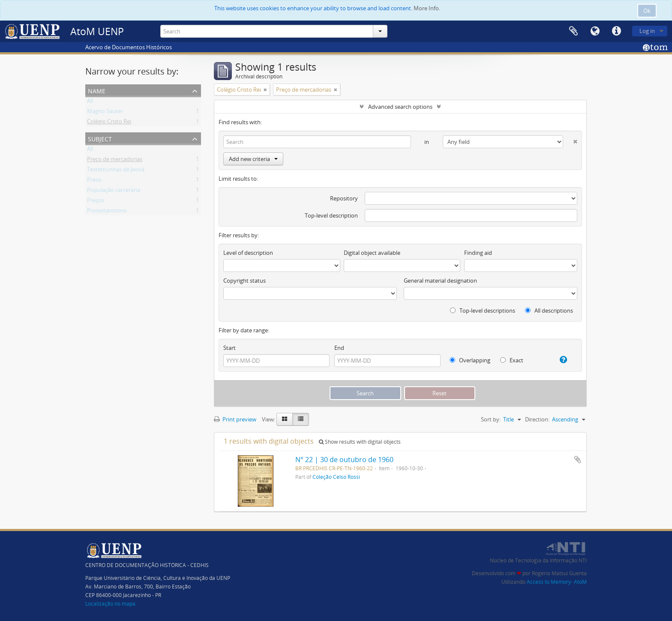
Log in (647, 31)
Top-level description (331, 215)
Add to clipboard (578, 460)
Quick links (616, 31)
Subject (100, 138)
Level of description (248, 253)
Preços (96, 202)
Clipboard (573, 31)
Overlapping (470, 360)
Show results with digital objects (360, 442)
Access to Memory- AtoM (557, 582)
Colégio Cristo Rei (109, 123)
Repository (344, 198)
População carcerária (114, 191)
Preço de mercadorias (115, 161)
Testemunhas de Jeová (116, 171)
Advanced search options (400, 107)
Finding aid (478, 253)
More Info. (427, 8)
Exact (512, 360)
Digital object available (372, 253)
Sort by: (491, 419)
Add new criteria (253, 159)
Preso (94, 181)
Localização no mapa (110, 604)
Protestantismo (107, 212)
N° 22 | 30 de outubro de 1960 (344, 460)
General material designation (440, 281)
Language (595, 31)
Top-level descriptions (483, 310)
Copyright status (244, 281)
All (90, 102)
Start (229, 348)
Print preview (235, 419)
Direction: (537, 419)
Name (97, 90)
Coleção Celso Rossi (336, 477)
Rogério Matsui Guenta (559, 573)
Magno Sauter (105, 113)
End (339, 348)
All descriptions (549, 310)
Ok (647, 11)
